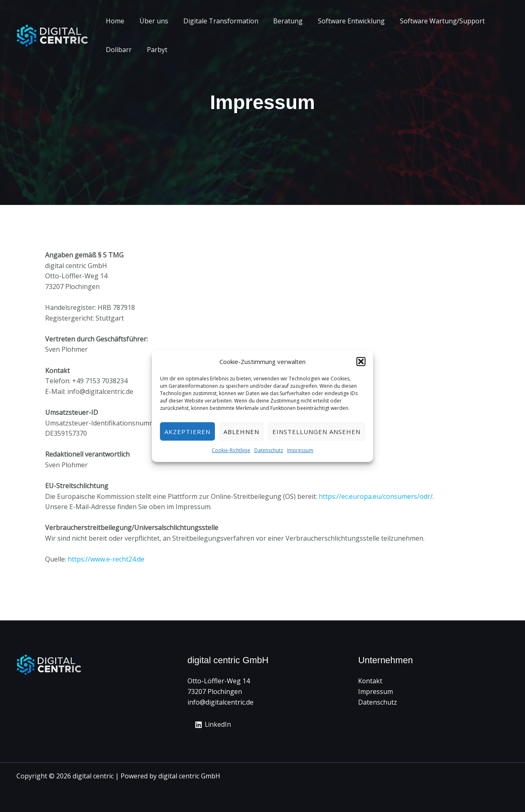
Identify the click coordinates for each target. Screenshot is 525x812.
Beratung (281, 21)
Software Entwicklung (343, 21)
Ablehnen (241, 432)
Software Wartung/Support (432, 21)
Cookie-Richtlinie (231, 450)
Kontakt (370, 681)
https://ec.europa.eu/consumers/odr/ (376, 496)
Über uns (151, 21)
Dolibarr (118, 50)
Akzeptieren (187, 432)
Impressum (300, 450)
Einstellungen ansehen (316, 432)
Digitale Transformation (216, 21)
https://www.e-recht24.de (106, 559)
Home (114, 21)
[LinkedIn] (213, 725)
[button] (361, 362)
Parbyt (154, 50)
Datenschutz (269, 450)
